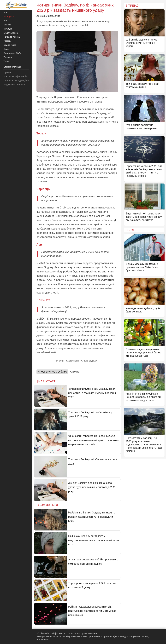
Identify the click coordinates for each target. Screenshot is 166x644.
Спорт (7, 49)
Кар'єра (7, 25)
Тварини (8, 57)
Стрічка (75, 372)
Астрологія (73, 361)
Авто (6, 13)
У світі (7, 61)
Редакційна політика (14, 85)
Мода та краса (11, 33)
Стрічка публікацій (13, 67)
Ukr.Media (96, 102)
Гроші (61, 361)
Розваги (7, 41)
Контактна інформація (15, 76)
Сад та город (10, 45)
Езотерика (9, 17)
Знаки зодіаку (89, 361)
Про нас (8, 72)
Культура (8, 29)
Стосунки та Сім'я (12, 53)
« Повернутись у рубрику (52, 372)
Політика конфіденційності (18, 80)
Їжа (5, 21)
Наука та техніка (12, 37)
